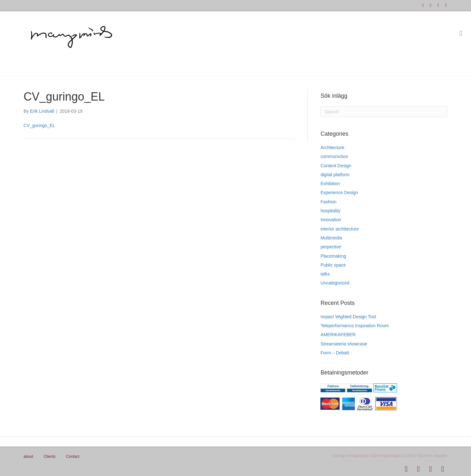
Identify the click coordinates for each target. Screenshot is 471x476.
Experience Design (339, 193)
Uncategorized (335, 283)
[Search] (384, 112)
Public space (333, 265)
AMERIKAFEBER (338, 335)
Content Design (336, 166)
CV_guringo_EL (39, 125)
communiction (334, 156)
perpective (331, 247)
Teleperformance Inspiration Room (355, 326)
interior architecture (340, 229)
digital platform (335, 175)
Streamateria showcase (344, 344)
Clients (50, 457)
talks (325, 274)
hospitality (330, 211)
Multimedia (331, 238)
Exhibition (330, 184)
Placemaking (333, 256)
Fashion (328, 202)
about (28, 457)
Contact (73, 457)
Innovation (331, 220)
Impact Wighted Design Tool (348, 317)
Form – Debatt (335, 353)
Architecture (332, 147)
